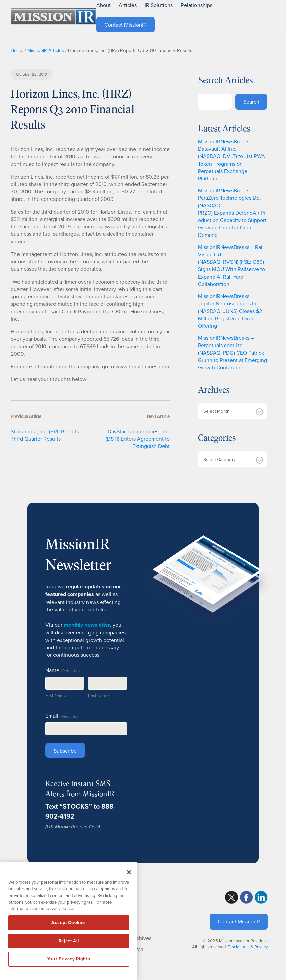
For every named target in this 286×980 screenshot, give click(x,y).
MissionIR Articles (46, 50)
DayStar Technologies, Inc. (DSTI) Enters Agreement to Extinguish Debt (138, 439)
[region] (69, 921)
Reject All (69, 941)
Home (17, 50)
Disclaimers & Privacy (248, 947)
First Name (56, 695)
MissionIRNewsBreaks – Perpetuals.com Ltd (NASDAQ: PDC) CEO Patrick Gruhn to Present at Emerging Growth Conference (233, 353)
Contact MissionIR (239, 921)
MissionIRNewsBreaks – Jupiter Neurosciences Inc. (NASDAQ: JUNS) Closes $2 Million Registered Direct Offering (230, 311)
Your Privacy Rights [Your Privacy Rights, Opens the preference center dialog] (69, 959)
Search (251, 102)
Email (62, 716)
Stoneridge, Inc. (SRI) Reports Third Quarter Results (45, 435)
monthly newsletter (87, 625)
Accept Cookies (69, 923)
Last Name (98, 695)
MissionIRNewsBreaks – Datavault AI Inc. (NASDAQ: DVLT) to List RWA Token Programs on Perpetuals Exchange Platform (231, 160)
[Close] (129, 872)
